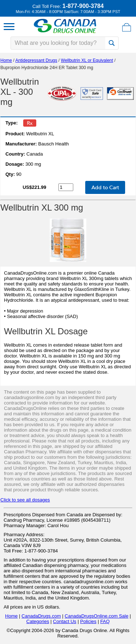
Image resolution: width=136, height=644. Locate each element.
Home (6, 60)
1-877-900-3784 (83, 6)
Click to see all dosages (25, 500)
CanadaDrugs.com (41, 616)
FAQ (105, 621)
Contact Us (65, 621)
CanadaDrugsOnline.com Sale (96, 616)
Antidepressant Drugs (36, 60)
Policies (88, 621)
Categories (38, 621)
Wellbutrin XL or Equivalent (87, 60)
